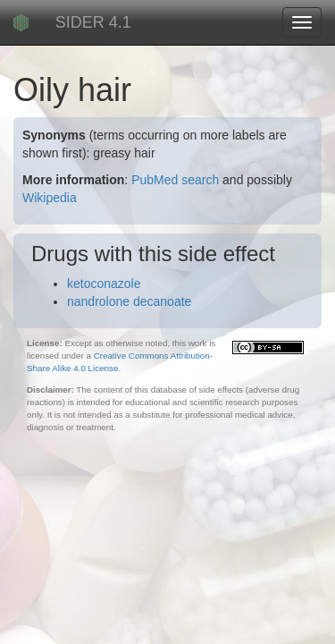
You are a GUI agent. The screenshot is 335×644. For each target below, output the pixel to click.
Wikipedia (50, 198)
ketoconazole (104, 284)
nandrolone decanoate (129, 301)
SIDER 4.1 (93, 22)
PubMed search (175, 180)
